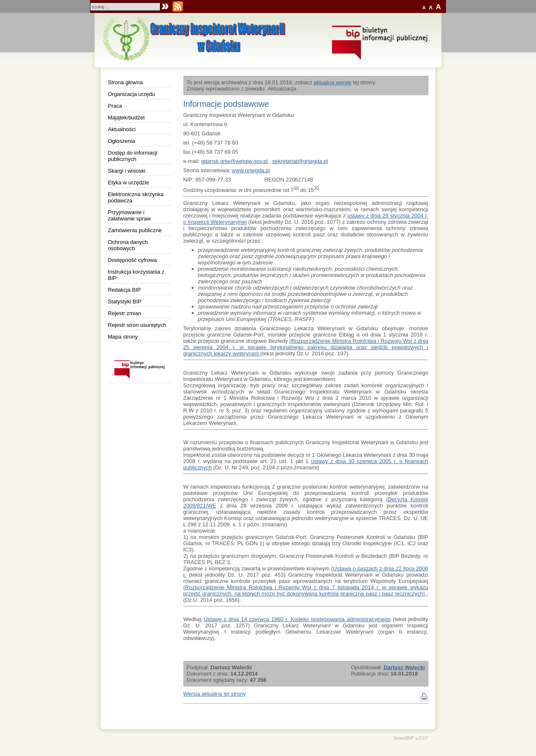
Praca (115, 106)
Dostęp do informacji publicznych (133, 156)
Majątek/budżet (126, 118)
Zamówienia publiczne (135, 230)
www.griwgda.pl (251, 170)
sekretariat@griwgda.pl (300, 161)
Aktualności (122, 129)
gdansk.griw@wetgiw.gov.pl (235, 161)
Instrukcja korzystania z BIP (136, 275)
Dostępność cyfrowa (133, 260)
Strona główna (125, 82)
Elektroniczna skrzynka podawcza (136, 197)
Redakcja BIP (125, 290)
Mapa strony (123, 337)
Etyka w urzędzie (129, 183)
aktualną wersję (332, 82)
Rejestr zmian (125, 313)
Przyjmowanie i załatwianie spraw (130, 215)
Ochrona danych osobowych (128, 245)
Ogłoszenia (122, 141)
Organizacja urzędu (132, 94)
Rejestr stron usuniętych (137, 325)
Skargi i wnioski (127, 171)
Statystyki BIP (125, 302)
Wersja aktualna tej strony (215, 694)
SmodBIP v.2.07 (411, 738)
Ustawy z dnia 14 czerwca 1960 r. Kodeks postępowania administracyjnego (297, 619)
